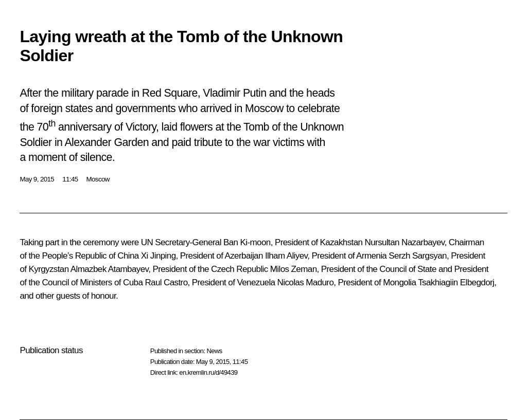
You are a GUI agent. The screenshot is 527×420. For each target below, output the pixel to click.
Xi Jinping (159, 256)
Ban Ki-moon (247, 242)
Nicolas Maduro (306, 282)
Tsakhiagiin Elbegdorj (456, 282)
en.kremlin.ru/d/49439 (208, 372)
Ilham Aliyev (286, 256)
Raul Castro (166, 282)
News (214, 351)
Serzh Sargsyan (418, 256)
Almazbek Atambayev (109, 269)
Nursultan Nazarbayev (405, 242)
